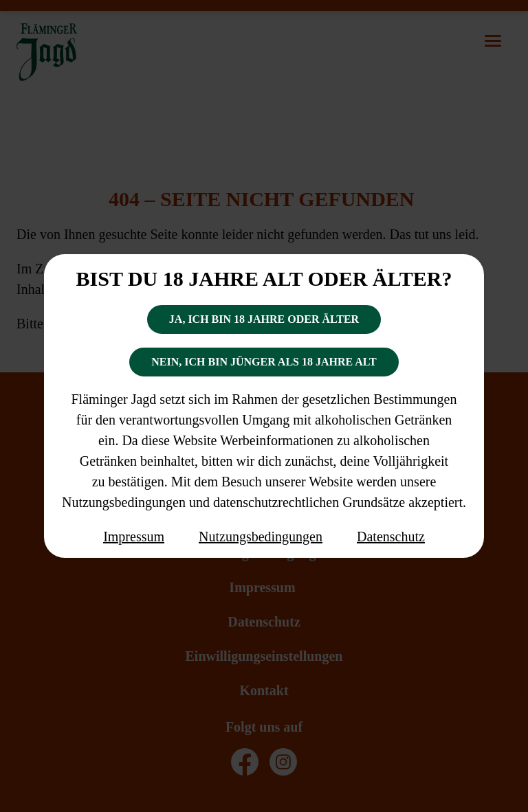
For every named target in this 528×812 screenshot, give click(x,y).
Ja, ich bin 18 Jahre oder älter (264, 319)
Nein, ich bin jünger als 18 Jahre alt (264, 362)
